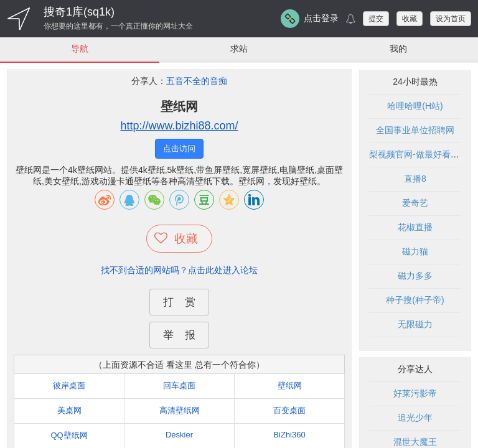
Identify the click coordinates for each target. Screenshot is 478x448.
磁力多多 (415, 276)
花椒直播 (415, 228)
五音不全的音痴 (197, 82)
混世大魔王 (415, 442)
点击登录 (321, 18)
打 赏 (179, 302)
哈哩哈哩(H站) (415, 106)
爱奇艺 (415, 203)
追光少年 (415, 418)
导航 (80, 49)
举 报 (179, 335)
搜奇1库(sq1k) (79, 12)
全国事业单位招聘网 (415, 131)
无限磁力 (415, 325)
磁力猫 (415, 252)
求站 (239, 49)
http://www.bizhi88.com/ (179, 126)
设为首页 (451, 19)
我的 (398, 49)
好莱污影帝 (415, 394)
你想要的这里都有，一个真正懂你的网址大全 (118, 26)
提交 (376, 19)
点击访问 (179, 149)
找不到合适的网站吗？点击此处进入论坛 (179, 270)
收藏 (410, 19)
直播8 (415, 179)
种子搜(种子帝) (415, 301)
